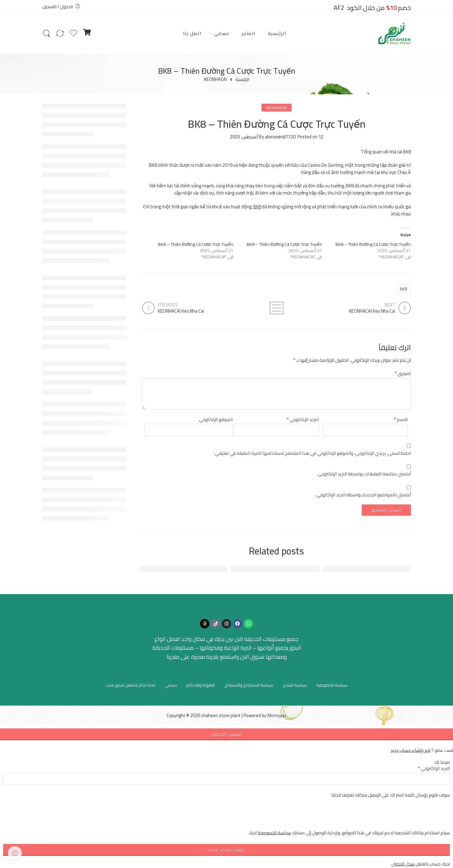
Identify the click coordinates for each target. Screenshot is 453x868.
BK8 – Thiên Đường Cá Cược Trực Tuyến (373, 244)
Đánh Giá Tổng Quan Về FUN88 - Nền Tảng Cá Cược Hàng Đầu (246, 569)
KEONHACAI (215, 79)
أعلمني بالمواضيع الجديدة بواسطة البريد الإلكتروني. (363, 495)
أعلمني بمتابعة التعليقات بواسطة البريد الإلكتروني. (364, 474)
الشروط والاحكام (201, 685)
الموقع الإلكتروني (216, 419)
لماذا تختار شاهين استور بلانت (130, 685)
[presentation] (402, 817)
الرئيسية (277, 33)
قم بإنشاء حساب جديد (411, 750)
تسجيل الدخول (227, 734)
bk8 (403, 289)
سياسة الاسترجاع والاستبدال (249, 685)
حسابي (222, 33)
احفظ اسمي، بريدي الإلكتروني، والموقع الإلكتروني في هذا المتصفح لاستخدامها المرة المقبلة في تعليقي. (312, 453)
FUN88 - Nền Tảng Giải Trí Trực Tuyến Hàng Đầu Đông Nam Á (155, 569)
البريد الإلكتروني (303, 419)
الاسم (401, 419)
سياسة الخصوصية (332, 685)
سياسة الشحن (295, 685)
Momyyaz (277, 715)
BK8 (257, 207)
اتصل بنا (192, 33)
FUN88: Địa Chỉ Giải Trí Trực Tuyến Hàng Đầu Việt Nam (346, 569)
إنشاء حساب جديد (227, 850)
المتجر (249, 33)
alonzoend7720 (280, 137)
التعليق (403, 373)
